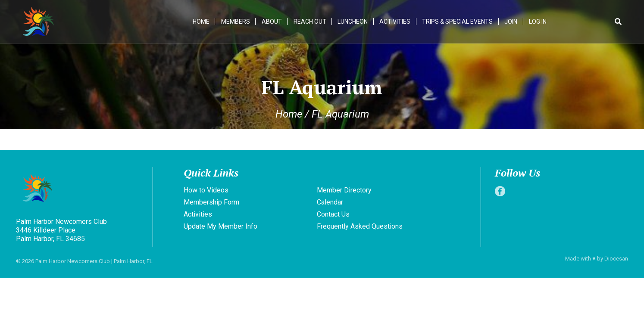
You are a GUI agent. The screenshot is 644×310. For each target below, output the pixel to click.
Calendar (330, 202)
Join (512, 22)
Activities (396, 22)
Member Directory (344, 190)
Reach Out (311, 22)
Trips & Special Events (458, 22)
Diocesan (616, 259)
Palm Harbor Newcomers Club (73, 261)
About (273, 22)
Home (202, 22)
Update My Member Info (220, 226)
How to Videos (206, 190)
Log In (539, 22)
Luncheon (353, 22)
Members (236, 22)
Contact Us (333, 214)
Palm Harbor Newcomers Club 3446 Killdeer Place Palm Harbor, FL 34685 (61, 230)
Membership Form (211, 202)
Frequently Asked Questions (360, 226)
